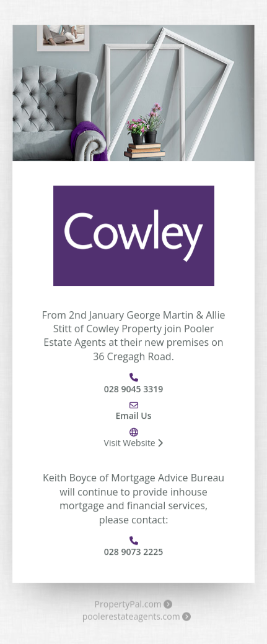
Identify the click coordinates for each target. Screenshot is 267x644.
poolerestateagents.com (137, 618)
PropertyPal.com (134, 606)
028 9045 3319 (133, 389)
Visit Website (134, 443)
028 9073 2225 (133, 552)
